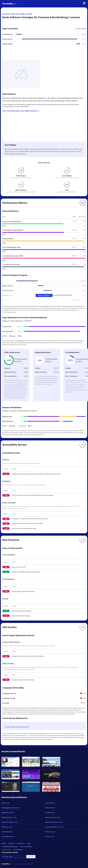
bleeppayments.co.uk (9, 817)
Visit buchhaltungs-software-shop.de (21, 111)
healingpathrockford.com (11, 808)
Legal (29, 843)
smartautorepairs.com (10, 822)
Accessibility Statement (10, 846)
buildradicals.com (8, 812)
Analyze (31, 857)
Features (12, 843)
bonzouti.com (50, 832)
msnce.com (6, 803)
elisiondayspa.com (8, 836)
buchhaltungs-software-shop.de (17, 14)
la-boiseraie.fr (50, 803)
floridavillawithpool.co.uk (54, 827)
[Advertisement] (44, 53)
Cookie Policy (18, 850)
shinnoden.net (50, 808)
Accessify (9, 4)
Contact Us (21, 843)
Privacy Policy (6, 850)
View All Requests (44, 295)
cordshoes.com (7, 832)
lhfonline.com (50, 812)
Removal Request (26, 846)
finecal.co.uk (49, 836)
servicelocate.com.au (52, 817)
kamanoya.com (7, 827)
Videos (4, 843)
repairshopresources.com (54, 822)
